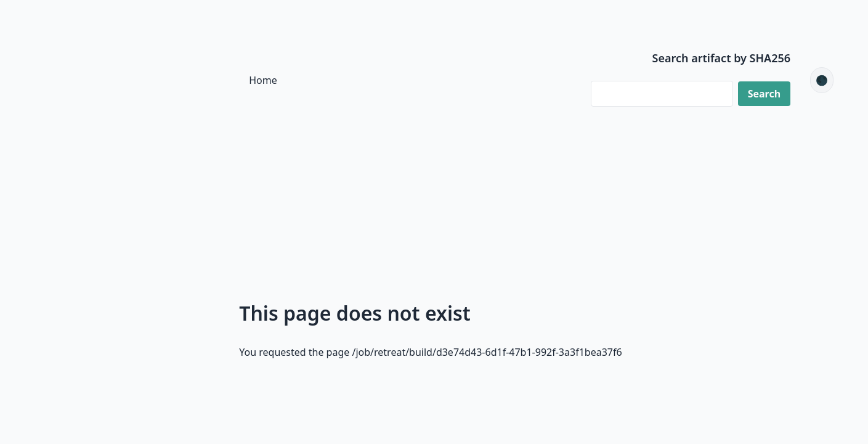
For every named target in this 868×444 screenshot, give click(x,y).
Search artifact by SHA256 (722, 58)
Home (263, 80)
